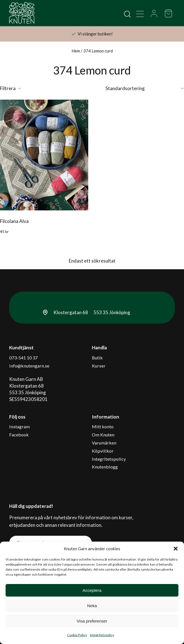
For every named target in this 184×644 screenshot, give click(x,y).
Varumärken (105, 437)
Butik (97, 357)
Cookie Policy (77, 635)
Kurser (99, 364)
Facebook (19, 430)
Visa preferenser (92, 621)
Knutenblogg (106, 457)
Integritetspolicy (102, 635)
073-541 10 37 (25, 357)
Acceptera (92, 590)
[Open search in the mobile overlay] (127, 14)
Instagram (20, 424)
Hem (76, 51)
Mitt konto (103, 424)
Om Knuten (104, 430)
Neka (92, 606)
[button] (176, 549)
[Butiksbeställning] (145, 88)
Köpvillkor (103, 444)
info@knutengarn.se (30, 364)
